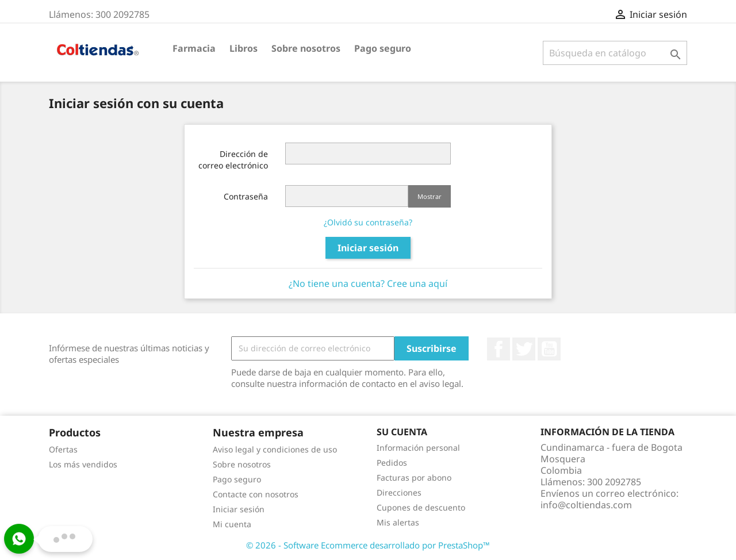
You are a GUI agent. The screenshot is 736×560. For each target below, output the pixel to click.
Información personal (418, 448)
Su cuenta (402, 432)
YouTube (549, 349)
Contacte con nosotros (256, 494)
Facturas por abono (414, 477)
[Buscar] (615, 53)
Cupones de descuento (421, 507)
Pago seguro (383, 48)
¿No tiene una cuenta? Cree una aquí (368, 283)
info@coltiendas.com (586, 505)
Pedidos (392, 463)
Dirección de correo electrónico (233, 160)
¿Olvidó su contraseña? (368, 222)
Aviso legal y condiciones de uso (275, 449)
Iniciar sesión (368, 248)
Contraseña (246, 196)
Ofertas (63, 449)
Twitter (524, 349)
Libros (244, 48)
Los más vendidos (83, 464)
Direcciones (399, 492)
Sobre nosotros (306, 48)
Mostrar (430, 196)
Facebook (499, 349)
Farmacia (194, 48)
